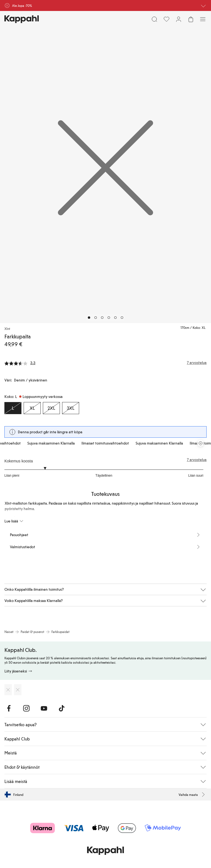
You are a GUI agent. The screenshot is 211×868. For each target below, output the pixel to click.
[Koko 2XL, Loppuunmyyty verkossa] (51, 408)
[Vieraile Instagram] (26, 708)
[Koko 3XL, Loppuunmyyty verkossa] (71, 408)
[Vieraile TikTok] (62, 708)
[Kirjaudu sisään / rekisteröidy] (179, 19)
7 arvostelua (197, 460)
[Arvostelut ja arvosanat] (105, 363)
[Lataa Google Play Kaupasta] (18, 690)
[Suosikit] (166, 19)
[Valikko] (203, 19)
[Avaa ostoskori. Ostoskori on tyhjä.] (191, 19)
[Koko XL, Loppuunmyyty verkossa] (32, 408)
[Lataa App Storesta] (8, 690)
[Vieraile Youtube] (44, 708)
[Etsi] (154, 19)
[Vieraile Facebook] (9, 708)
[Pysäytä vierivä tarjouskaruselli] (201, 443)
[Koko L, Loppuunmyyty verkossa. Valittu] (13, 408)
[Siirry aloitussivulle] (22, 19)
